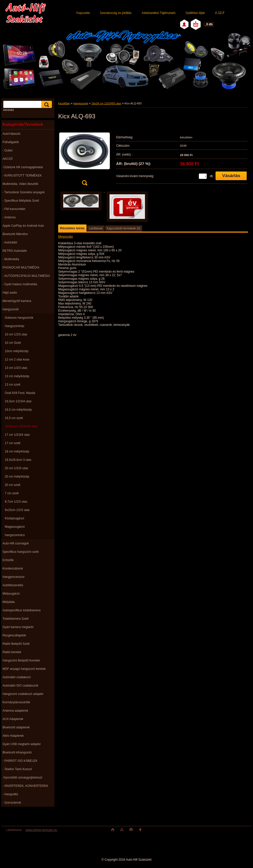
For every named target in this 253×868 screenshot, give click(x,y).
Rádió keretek (12, 652)
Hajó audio (10, 293)
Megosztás (66, 237)
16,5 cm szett (14, 418)
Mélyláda (9, 602)
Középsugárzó (15, 518)
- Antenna (9, 217)
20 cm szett (13, 485)
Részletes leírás (72, 228)
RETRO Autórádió (15, 251)
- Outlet (7, 150)
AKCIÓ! (8, 159)
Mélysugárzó (11, 594)
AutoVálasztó (12, 134)
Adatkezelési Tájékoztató (158, 13)
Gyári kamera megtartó (18, 627)
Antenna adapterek (15, 711)
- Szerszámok (12, 803)
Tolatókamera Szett (16, 619)
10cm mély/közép (17, 351)
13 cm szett (13, 385)
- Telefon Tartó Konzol (17, 769)
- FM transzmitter (14, 209)
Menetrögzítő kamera (17, 301)
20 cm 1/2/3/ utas (16, 468)
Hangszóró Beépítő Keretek (21, 661)
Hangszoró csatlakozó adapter (23, 694)
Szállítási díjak (195, 13)
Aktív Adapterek (13, 736)
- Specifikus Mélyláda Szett (21, 201)
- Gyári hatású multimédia (20, 284)
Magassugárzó (15, 527)
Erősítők (8, 560)
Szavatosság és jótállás (115, 13)
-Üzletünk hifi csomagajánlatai (23, 167)
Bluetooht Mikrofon (15, 234)
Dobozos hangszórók (19, 318)
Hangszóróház (15, 326)
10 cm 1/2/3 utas (16, 334)
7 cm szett (12, 493)
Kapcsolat (83, 13)
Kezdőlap (64, 103)
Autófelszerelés (13, 585)
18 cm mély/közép (17, 451)
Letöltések (96, 229)
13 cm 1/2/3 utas (16, 368)
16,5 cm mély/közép (18, 410)
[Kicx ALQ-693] (85, 157)
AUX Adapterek (13, 719)
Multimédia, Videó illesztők (20, 184)
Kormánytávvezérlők (16, 702)
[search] (46, 105)
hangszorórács (15, 535)
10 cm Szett (13, 343)
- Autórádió (10, 242)
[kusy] (203, 176)
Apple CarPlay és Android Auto (23, 226)
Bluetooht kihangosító (17, 752)
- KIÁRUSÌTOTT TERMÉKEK (22, 176)
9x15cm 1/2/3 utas (17, 510)
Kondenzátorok (13, 569)
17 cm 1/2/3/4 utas (17, 435)
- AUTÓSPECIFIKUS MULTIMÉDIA (26, 276)
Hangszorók (11, 309)
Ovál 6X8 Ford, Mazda (20, 393)
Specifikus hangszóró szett (21, 552)
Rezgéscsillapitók (14, 635)
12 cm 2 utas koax (17, 360)
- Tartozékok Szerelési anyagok (24, 192)
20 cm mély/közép (17, 477)
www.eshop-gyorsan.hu (41, 830)
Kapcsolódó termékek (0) (124, 229)
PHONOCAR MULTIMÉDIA (21, 268)
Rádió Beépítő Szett (16, 644)
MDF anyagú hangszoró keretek (24, 669)
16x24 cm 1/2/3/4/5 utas (21, 426)
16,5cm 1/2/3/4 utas (18, 401)
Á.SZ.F (219, 13)
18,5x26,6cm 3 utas (18, 460)
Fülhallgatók (11, 142)
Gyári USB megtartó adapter (22, 744)
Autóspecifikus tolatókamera (22, 610)
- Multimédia (11, 259)
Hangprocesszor (14, 577)
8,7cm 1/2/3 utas (16, 502)
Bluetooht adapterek (16, 727)
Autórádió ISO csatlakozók (20, 686)
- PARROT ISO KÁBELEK (20, 761)
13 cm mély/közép (17, 376)
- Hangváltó (10, 794)
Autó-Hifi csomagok (16, 543)
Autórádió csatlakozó (17, 677)
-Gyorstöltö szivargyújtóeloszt (22, 778)
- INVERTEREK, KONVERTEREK (25, 786)
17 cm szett (13, 443)
